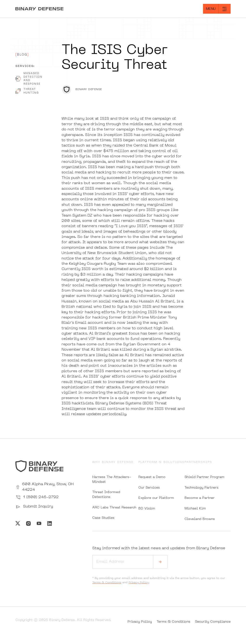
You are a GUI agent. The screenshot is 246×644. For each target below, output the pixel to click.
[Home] (61, 9)
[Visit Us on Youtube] (39, 523)
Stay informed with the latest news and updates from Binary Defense (159, 557)
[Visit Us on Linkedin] (49, 523)
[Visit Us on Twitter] (18, 523)
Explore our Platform (156, 498)
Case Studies (103, 518)
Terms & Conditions (107, 583)
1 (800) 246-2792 (37, 497)
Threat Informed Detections (106, 495)
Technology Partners (201, 488)
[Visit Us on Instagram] (28, 523)
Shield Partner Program (204, 477)
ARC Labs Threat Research (114, 508)
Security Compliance (213, 622)
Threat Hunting (27, 91)
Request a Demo (152, 477)
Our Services (149, 488)
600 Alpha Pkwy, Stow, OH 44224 (44, 487)
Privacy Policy (139, 583)
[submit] (160, 562)
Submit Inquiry (34, 507)
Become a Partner (200, 498)
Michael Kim (195, 509)
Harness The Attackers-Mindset (112, 480)
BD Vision (147, 509)
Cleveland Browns (200, 519)
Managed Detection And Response (29, 79)
